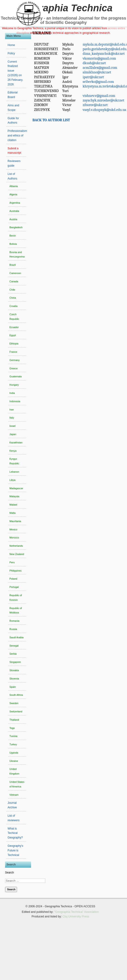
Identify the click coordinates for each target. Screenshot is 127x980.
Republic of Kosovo (16, 598)
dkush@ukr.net (94, 63)
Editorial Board (13, 95)
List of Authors (12, 176)
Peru (12, 562)
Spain (13, 687)
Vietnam (14, 795)
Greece (13, 368)
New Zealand (17, 554)
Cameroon (15, 273)
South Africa (16, 695)
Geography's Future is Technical (15, 850)
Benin (13, 236)
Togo (12, 728)
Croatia (13, 306)
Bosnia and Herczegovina (17, 254)
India (12, 393)
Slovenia (14, 679)
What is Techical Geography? (15, 833)
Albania (14, 186)
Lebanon (14, 472)
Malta (12, 513)
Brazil (13, 265)
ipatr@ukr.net (93, 77)
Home (11, 45)
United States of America (17, 784)
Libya (12, 480)
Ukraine (14, 761)
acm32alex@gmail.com (100, 68)
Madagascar (16, 488)
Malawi (13, 505)
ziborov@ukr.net (95, 105)
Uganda (14, 753)
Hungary (14, 385)
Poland (13, 579)
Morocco (14, 538)
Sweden (14, 703)
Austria (13, 219)
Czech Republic (14, 317)
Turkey (13, 744)
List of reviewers (13, 818)
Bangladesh (16, 227)
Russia (13, 629)
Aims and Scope (13, 108)
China (13, 298)
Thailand (14, 720)
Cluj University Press (76, 916)
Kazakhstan (16, 442)
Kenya (13, 451)
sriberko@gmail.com (98, 82)
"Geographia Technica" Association (77, 912)
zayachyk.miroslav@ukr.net (103, 100)
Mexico (13, 529)
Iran (12, 410)
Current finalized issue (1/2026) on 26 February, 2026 (15, 73)
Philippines (15, 571)
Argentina (15, 203)
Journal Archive (12, 805)
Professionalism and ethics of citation (17, 136)
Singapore (15, 662)
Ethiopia (14, 344)
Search (9, 873)
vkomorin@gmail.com (99, 58)
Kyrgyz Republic (14, 461)
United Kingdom (14, 771)
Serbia (13, 654)
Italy (12, 418)
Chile (12, 290)
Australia (14, 211)
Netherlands (16, 546)
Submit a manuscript (14, 151)
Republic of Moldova (16, 610)
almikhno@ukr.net (97, 72)
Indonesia (15, 401)
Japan (13, 434)
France (13, 352)
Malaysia (14, 496)
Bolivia (13, 244)
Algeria (13, 194)
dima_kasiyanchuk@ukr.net (104, 54)
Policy (11, 53)
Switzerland (16, 711)
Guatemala (16, 376)
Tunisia (13, 736)
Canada (14, 281)
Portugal (14, 587)
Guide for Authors (13, 121)
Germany (14, 360)
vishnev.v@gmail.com (99, 96)
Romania (14, 621)
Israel (12, 426)
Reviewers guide (14, 163)
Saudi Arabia (16, 637)
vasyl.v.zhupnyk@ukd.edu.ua (104, 110)
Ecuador (14, 327)
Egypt (13, 335)
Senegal (14, 646)
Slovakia (14, 670)
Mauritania (15, 521)
